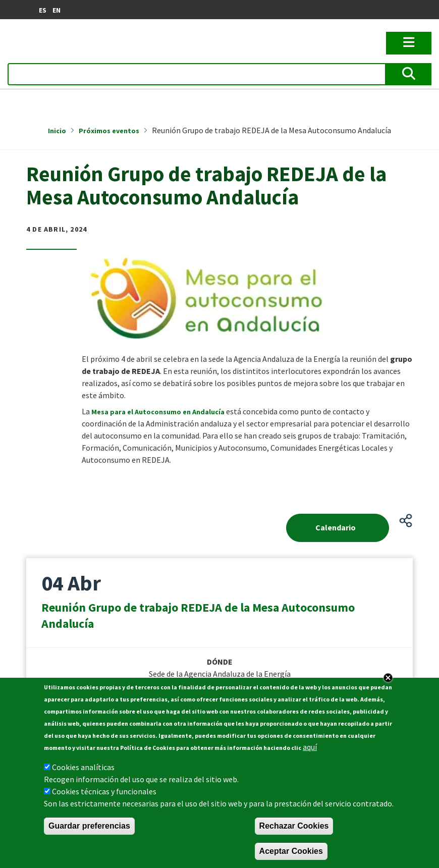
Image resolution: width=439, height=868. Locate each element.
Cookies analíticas (83, 767)
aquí (310, 747)
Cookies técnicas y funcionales (104, 791)
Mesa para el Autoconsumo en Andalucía (158, 412)
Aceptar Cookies (291, 851)
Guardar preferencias (89, 826)
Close (388, 678)
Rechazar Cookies (294, 826)
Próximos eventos (109, 131)
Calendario (336, 527)
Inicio (57, 131)
